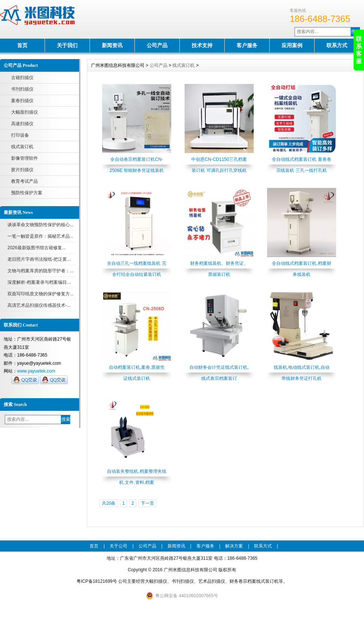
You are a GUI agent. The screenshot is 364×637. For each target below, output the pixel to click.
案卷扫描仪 (22, 101)
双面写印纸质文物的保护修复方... (40, 294)
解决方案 (234, 546)
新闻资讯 (112, 45)
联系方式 (337, 45)
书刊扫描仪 (22, 89)
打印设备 (20, 135)
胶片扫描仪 (22, 170)
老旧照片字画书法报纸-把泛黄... (39, 259)
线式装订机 (22, 147)
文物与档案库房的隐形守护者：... (40, 271)
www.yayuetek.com (36, 371)
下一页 (147, 503)
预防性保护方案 (27, 193)
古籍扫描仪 (22, 78)
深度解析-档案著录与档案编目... (39, 282)
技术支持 (202, 45)
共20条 (109, 503)
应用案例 (292, 45)
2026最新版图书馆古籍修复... (37, 248)
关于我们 (67, 45)
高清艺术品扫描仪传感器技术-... (39, 305)
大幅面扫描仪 (25, 112)
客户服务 (247, 45)
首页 (22, 45)
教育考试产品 (25, 181)
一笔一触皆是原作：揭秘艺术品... (40, 236)
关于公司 (118, 546)
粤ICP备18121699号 (97, 581)
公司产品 (157, 45)
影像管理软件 (25, 158)
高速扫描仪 (22, 124)
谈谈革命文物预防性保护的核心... (40, 225)
